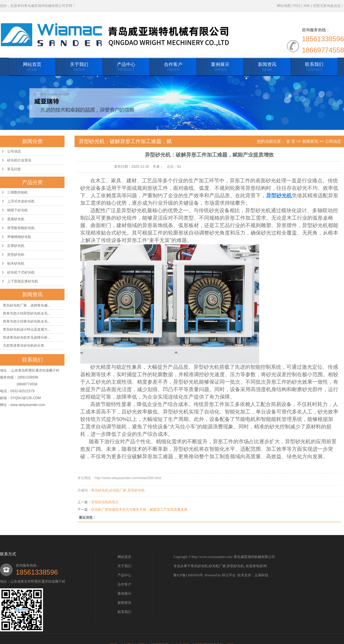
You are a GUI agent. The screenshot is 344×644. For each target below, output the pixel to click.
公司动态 (14, 151)
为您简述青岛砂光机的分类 (24, 346)
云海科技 (261, 575)
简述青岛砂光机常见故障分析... (27, 337)
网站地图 (284, 6)
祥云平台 (229, 575)
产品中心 (126, 67)
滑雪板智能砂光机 (21, 228)
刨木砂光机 (16, 264)
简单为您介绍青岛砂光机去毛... (27, 321)
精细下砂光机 (17, 210)
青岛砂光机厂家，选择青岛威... (27, 305)
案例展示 (220, 67)
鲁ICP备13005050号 (188, 575)
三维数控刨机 (17, 192)
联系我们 (314, 67)
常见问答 (14, 169)
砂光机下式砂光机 (21, 272)
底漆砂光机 (16, 219)
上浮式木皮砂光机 (21, 201)
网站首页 (32, 67)
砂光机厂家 (118, 490)
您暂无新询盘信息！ (329, 6)
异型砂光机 (16, 255)
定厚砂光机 (16, 246)
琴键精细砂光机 (19, 237)
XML (307, 6)
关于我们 (79, 67)
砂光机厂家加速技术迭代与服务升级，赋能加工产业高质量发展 (139, 510)
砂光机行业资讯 (19, 160)
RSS (297, 6)
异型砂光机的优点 (105, 502)
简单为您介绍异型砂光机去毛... (27, 313)
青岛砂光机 (100, 490)
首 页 (291, 141)
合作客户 (173, 67)
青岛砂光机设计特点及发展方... (27, 329)
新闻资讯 (267, 67)
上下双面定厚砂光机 (23, 281)
